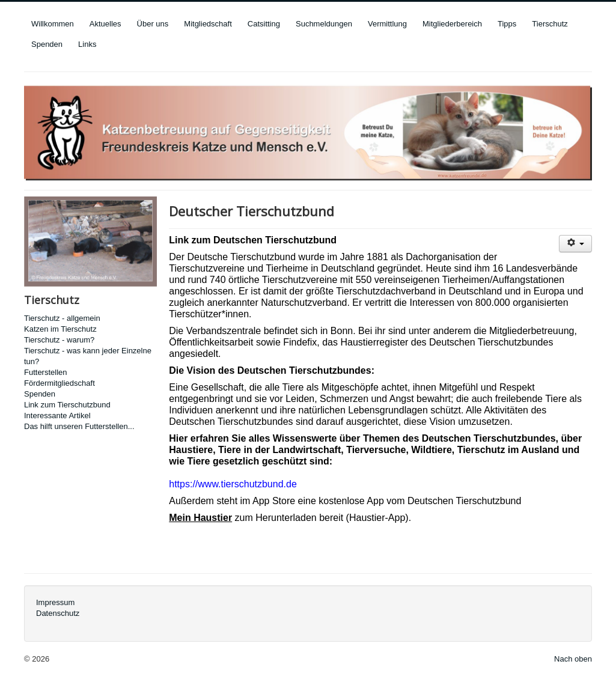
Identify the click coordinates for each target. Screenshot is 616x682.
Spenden (47, 44)
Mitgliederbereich (452, 24)
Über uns (153, 24)
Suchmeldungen (324, 24)
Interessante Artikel (57, 416)
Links (87, 44)
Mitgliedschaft (208, 24)
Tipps (507, 24)
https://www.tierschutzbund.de (233, 484)
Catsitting (264, 24)
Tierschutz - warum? (59, 340)
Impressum (55, 602)
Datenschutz (58, 613)
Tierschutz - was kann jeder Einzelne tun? (88, 356)
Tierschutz (550, 24)
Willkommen (53, 24)
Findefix (300, 342)
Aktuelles (105, 24)
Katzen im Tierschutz (60, 329)
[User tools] (575, 244)
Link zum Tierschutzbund (67, 405)
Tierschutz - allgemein (62, 318)
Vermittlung (387, 24)
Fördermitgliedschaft (59, 383)
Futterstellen (46, 372)
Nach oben (573, 659)
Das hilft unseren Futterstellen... (79, 426)
